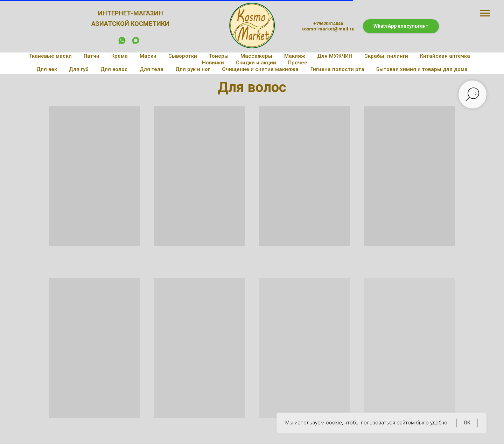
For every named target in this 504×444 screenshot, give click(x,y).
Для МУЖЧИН (335, 56)
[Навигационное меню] (485, 13)
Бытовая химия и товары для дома (422, 69)
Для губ (79, 69)
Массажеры (256, 56)
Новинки (213, 63)
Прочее (298, 63)
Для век (47, 69)
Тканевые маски (50, 56)
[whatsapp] (122, 43)
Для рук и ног (193, 69)
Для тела (152, 69)
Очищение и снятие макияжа (260, 69)
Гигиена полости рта (337, 69)
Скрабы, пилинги (386, 56)
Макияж (295, 56)
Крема (120, 56)
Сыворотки (183, 56)
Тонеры (219, 56)
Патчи (92, 56)
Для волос (114, 69)
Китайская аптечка (445, 56)
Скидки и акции (256, 63)
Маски (148, 56)
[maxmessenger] (136, 43)
